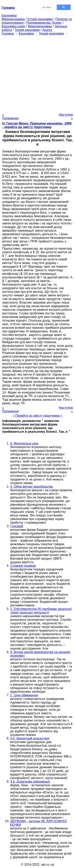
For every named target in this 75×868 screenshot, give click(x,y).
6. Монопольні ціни (24, 443)
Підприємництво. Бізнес (44, 23)
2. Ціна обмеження (24, 695)
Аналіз (47, 30)
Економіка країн (13, 26)
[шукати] (47, 7)
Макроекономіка (40, 26)
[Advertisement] (37, 73)
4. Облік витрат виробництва (31, 487)
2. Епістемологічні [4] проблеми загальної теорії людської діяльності (41, 611)
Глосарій (17, 526)
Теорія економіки (27, 30)
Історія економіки (40, 19)
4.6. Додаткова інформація (30, 782)
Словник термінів (23, 566)
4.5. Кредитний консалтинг (30, 738)
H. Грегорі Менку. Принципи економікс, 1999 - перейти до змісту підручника (37, 125)
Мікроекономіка (13, 19)
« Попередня (10, 116)
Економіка (9, 15)
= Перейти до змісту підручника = (37, 416)
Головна (8, 33)
